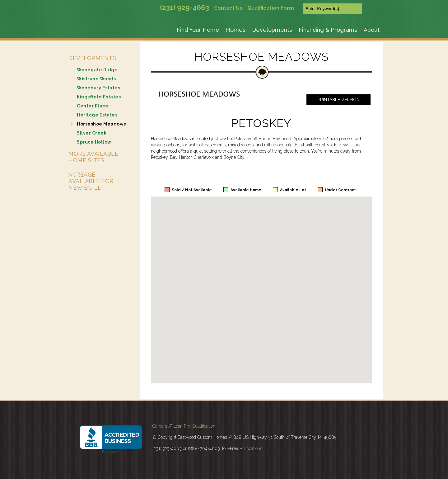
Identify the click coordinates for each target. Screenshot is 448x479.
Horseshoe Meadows (101, 124)
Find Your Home (198, 30)
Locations (253, 448)
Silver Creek (92, 133)
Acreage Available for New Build (91, 181)
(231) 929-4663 (184, 7)
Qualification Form (271, 8)
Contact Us (228, 8)
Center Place (93, 106)
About (372, 30)
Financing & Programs (328, 30)
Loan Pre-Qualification (194, 426)
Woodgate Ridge (97, 70)
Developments (272, 30)
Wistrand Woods (96, 79)
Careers (160, 426)
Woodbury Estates (98, 88)
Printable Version (339, 100)
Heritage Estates (97, 115)
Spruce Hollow (94, 142)
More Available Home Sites (93, 157)
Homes (236, 30)
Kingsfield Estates (99, 97)
